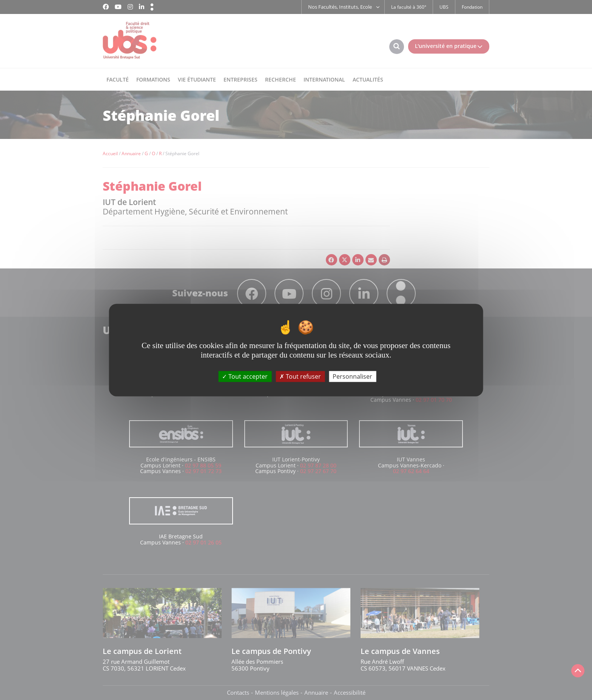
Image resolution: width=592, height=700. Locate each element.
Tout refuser (300, 376)
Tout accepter (245, 376)
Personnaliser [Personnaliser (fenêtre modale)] (352, 376)
